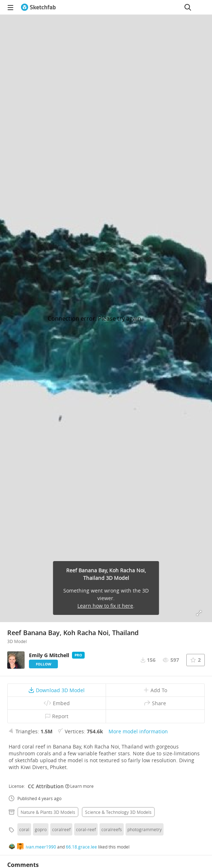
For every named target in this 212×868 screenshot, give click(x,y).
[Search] (188, 7)
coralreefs (112, 829)
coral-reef (86, 829)
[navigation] (10, 7)
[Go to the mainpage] (38, 7)
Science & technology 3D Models (118, 812)
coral (24, 829)
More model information (138, 731)
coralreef (61, 829)
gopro (41, 829)
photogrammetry (145, 829)
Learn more (79, 786)
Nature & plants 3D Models (48, 812)
